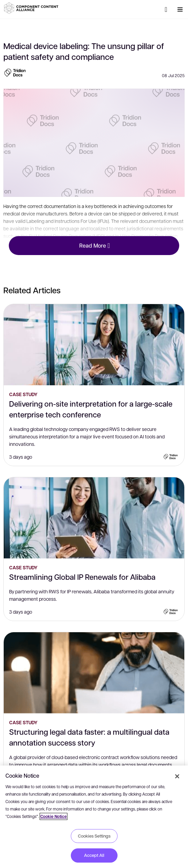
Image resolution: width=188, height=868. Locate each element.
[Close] (177, 776)
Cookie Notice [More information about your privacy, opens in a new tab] (54, 816)
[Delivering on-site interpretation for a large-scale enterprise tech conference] (94, 345)
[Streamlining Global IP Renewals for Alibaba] (94, 518)
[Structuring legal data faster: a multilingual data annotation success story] (94, 673)
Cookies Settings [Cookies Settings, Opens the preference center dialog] (94, 836)
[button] (32, 8)
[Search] (166, 9)
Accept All (94, 855)
